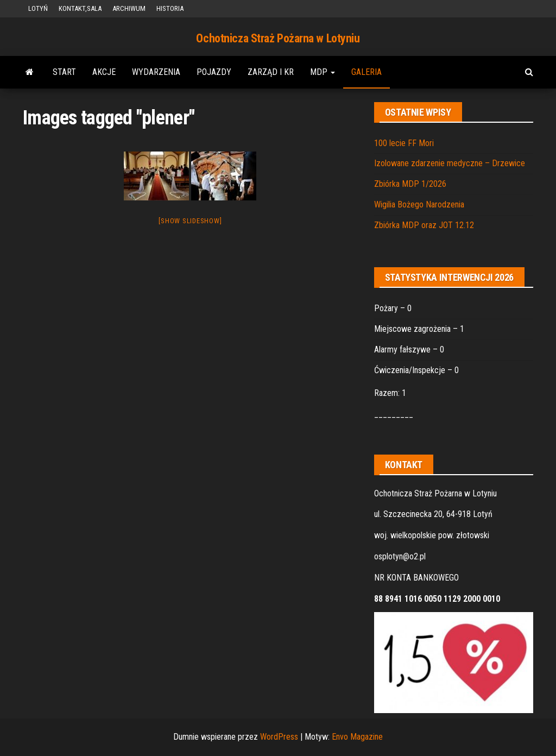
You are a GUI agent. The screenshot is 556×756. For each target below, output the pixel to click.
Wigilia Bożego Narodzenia (419, 204)
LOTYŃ (38, 8)
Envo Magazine (357, 737)
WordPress (279, 737)
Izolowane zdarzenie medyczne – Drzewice (450, 163)
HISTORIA (170, 8)
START (64, 72)
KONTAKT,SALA (80, 8)
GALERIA (367, 72)
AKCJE (104, 72)
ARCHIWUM (129, 8)
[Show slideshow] (190, 221)
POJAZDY (214, 72)
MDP (323, 72)
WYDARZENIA (156, 72)
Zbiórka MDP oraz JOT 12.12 (424, 225)
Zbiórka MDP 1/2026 (410, 184)
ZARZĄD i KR (271, 72)
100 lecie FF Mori (404, 143)
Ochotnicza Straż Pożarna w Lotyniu (278, 38)
